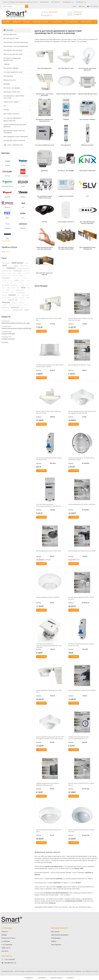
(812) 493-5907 (44, 2)
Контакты (5, 951)
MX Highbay (6, 285)
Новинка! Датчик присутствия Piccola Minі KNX (16, 328)
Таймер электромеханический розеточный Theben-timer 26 (78, 738)
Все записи (5, 342)
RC (19, 295)
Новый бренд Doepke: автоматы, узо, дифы (16, 323)
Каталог (6, 22)
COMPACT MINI (7, 271)
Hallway (4, 276)
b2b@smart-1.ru (81, 2)
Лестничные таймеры (11, 68)
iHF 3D (15, 276)
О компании (57, 22)
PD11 (28, 285)
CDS (3, 268)
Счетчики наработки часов (13, 72)
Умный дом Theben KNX (12, 92)
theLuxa (14, 303)
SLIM (27, 298)
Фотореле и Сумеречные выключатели (12, 59)
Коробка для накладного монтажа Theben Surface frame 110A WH (50, 366)
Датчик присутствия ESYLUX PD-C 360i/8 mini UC (81, 784)
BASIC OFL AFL (24, 266)
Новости (17, 22)
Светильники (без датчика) (13, 50)
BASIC (16, 266)
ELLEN (9, 273)
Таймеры (7, 64)
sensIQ (22, 298)
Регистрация (93, 6)
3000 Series (17, 263)
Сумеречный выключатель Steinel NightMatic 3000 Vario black (47, 784)
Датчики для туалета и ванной (14, 140)
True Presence (6, 310)
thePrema (5, 307)
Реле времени (8, 76)
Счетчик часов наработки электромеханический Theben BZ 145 (48, 505)
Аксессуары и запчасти (11, 114)
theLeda (6, 302)
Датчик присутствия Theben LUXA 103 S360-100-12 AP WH (81, 319)
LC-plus (10, 281)
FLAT (20, 273)
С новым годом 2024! (8, 333)
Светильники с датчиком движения (16, 42)
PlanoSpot (5, 293)
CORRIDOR (17, 271)
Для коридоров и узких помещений (16, 136)
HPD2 (10, 276)
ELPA (14, 273)
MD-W (16, 283)
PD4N (29, 288)
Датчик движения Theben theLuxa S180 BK (82, 551)
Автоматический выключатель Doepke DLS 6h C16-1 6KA (81, 645)
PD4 (23, 288)
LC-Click (17, 278)
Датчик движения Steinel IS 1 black (79, 365)
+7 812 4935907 (49, 12)
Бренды (27, 22)
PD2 (9, 288)
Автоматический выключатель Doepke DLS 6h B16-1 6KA (49, 459)
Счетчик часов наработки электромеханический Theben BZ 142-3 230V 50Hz (49, 646)
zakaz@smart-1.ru (68, 2)
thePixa (26, 305)
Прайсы (54, 941)
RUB (75, 6)
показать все (6, 241)
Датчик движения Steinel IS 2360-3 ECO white (49, 831)
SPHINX (4, 300)
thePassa (12, 305)
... (95, 22)
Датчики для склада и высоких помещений (14, 132)
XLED (26, 310)
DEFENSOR (27, 271)
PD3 (18, 288)
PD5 (3, 290)
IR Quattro (6, 278)
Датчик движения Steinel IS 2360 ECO (48, 597)
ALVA (4, 266)
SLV (5, 106)
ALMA (27, 263)
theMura (5, 305)
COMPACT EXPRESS (24, 268)
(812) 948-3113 (55, 2)
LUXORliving (5, 283)
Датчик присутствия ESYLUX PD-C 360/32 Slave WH (81, 831)
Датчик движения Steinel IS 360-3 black (49, 551)
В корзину (41, 331)
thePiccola (19, 305)
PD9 (8, 290)
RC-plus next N (6, 298)
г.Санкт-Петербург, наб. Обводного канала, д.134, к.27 (20, 2)
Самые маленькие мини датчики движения (15, 126)
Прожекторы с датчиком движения (16, 46)
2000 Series (6, 263)
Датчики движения (10, 34)
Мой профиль (56, 938)
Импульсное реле (10, 80)
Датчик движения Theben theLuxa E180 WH (49, 319)
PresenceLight (21, 293)
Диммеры (7, 84)
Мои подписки (56, 945)
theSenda (23, 308)
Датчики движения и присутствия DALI (12, 119)
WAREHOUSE (18, 310)
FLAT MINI (26, 273)
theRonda (15, 307)
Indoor (21, 276)
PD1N (4, 288)
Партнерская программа (60, 935)
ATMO (10, 266)
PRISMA (4, 295)
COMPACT (11, 268)
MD (11, 283)
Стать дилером (71, 22)
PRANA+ (12, 293)
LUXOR (27, 281)
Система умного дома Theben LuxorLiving (14, 97)
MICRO (21, 283)
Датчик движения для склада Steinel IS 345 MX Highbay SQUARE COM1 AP (82, 412)
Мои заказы (55, 932)
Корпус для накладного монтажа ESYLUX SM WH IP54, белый (81, 459)
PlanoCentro (20, 290)
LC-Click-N (24, 278)
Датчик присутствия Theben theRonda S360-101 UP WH (49, 412)
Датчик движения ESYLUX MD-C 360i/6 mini (82, 504)
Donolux (6, 110)
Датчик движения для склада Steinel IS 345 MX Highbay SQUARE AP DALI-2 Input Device (50, 738)
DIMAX (4, 273)
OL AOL (22, 285)
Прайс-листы (86, 22)
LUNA (16, 280)
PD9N (12, 290)
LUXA (22, 280)
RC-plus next (25, 295)
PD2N (13, 288)
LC (12, 278)
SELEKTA (15, 298)
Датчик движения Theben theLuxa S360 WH (49, 691)
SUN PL (22, 300)
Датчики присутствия (11, 38)
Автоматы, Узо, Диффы (12, 88)
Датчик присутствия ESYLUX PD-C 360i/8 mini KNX (81, 598)
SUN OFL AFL (13, 300)
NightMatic (15, 285)
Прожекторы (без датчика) (13, 54)
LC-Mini (4, 281)
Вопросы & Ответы (41, 22)
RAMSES (12, 295)
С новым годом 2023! (8, 339)
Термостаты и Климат (11, 102)
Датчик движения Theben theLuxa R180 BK (82, 690)
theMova (21, 303)
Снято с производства (13, 145)
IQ (25, 276)
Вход (82, 6)
